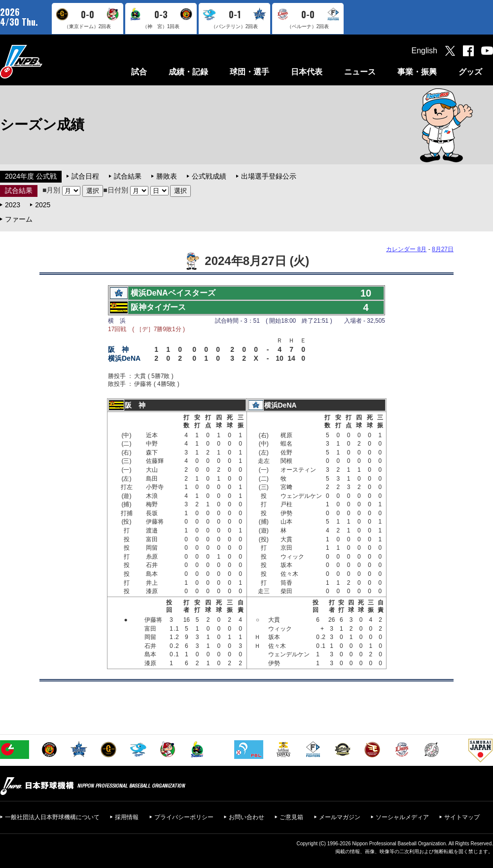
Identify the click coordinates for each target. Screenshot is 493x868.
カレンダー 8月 (406, 249)
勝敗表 (167, 176)
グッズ (470, 72)
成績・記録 (188, 72)
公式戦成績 (209, 176)
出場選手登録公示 (269, 176)
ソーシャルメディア (402, 817)
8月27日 (443, 249)
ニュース (360, 72)
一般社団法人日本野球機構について (52, 817)
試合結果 (128, 176)
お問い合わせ (246, 817)
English (424, 51)
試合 (139, 72)
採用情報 (127, 817)
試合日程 (85, 176)
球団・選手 (249, 72)
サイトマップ (462, 817)
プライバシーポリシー (184, 817)
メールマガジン (340, 817)
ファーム (19, 219)
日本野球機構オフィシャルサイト (46, 61)
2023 (13, 205)
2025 (43, 205)
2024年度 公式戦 (31, 176)
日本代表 (307, 72)
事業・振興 (417, 72)
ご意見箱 (291, 817)
